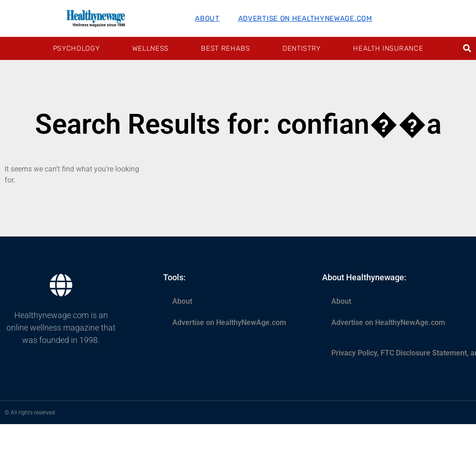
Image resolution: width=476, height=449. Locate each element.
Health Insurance (388, 48)
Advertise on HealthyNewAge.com (305, 18)
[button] (467, 49)
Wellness (151, 48)
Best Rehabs (226, 48)
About (207, 18)
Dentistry (302, 48)
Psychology (76, 48)
